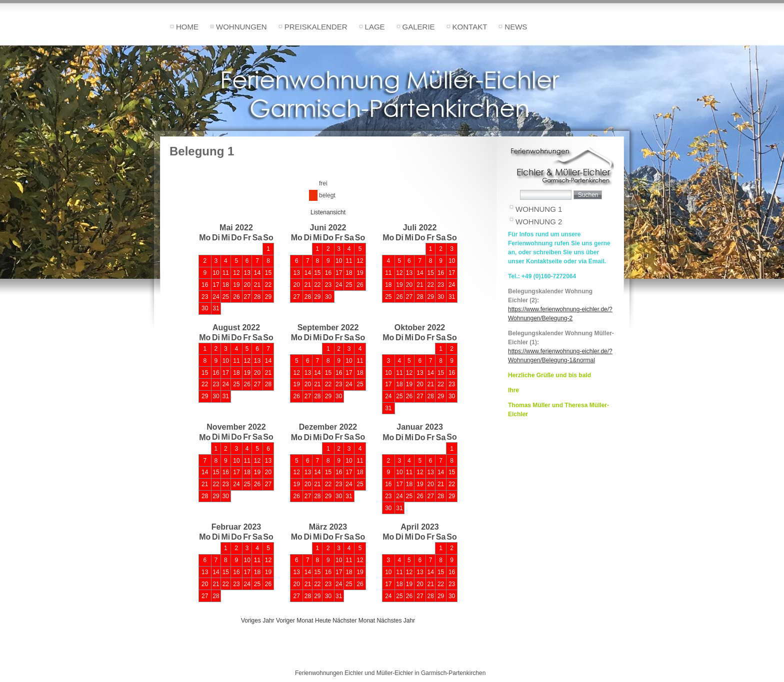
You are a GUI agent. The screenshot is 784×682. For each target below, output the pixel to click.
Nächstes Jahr (396, 621)
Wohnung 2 (539, 222)
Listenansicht (328, 212)
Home (187, 27)
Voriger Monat (295, 621)
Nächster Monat (354, 621)
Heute (323, 621)
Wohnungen (241, 27)
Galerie (419, 27)
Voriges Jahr (258, 621)
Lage (375, 27)
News (516, 27)
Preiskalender (316, 27)
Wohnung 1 (539, 209)
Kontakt (470, 27)
